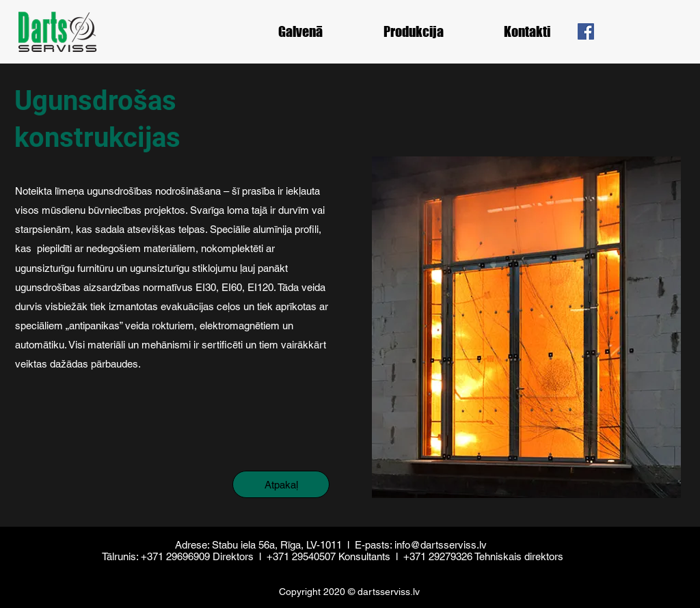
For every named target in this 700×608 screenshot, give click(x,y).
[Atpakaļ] (281, 484)
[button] (414, 31)
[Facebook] (586, 31)
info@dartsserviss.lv (441, 545)
